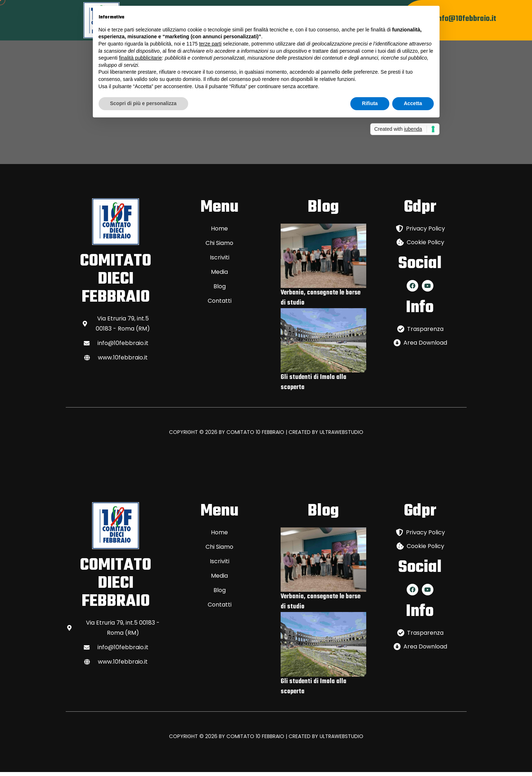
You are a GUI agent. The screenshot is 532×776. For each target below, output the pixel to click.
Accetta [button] (413, 103)
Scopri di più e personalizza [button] (143, 103)
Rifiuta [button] (370, 103)
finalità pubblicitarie (140, 58)
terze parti (210, 44)
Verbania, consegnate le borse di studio (321, 302)
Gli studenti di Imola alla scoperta (313, 387)
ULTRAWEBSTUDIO (341, 436)
